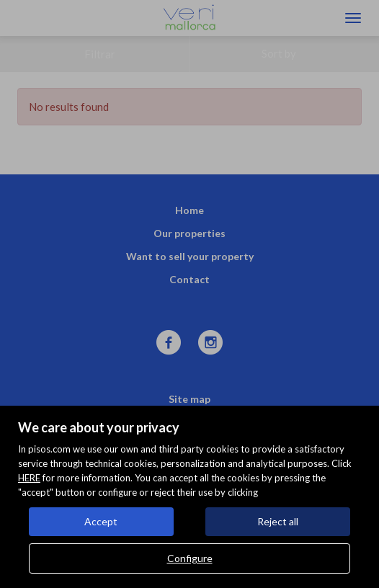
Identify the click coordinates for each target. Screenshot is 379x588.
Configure (190, 558)
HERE (29, 478)
